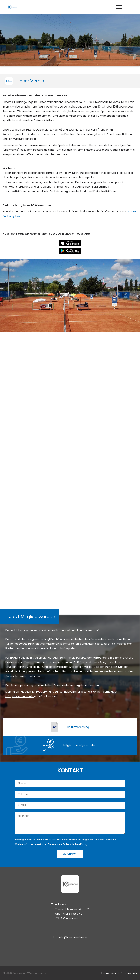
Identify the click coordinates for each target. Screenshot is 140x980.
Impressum (109, 973)
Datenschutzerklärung (75, 844)
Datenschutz (129, 973)
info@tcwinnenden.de (73, 937)
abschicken (70, 854)
